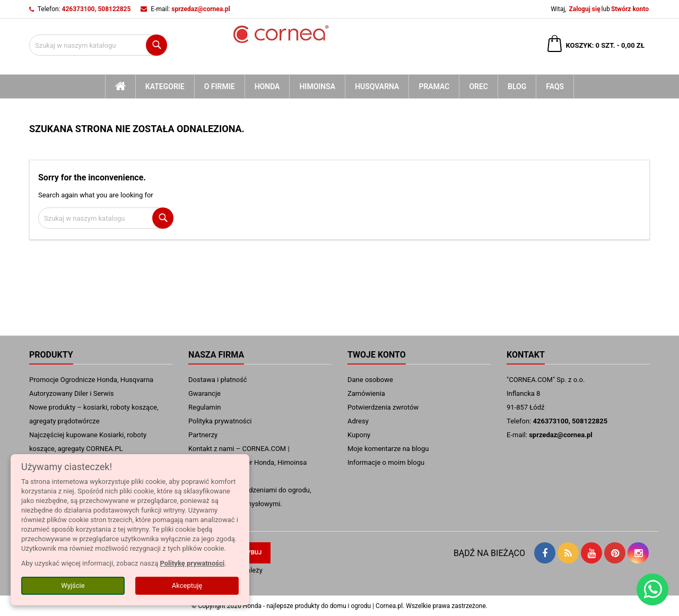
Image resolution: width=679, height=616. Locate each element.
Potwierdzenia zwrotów (383, 407)
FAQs (555, 86)
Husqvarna (377, 86)
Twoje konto (377, 355)
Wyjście (73, 585)
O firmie (220, 86)
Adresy (358, 421)
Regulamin (204, 407)
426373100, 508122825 (97, 9)
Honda (267, 86)
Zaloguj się (584, 9)
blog (517, 86)
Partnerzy (203, 435)
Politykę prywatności (192, 563)
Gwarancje (204, 393)
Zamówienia (366, 393)
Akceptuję (187, 585)
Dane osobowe (370, 380)
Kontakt (526, 355)
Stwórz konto (630, 9)
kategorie (165, 86)
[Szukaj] (98, 45)
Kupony (359, 435)
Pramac (434, 86)
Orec (478, 86)
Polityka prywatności (220, 421)
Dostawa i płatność (218, 380)
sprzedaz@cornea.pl (201, 9)
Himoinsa (317, 86)
